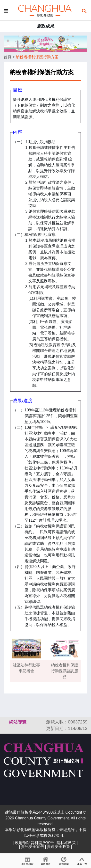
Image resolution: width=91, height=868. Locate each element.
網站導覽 (18, 722)
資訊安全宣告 (33, 847)
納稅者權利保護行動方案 (37, 57)
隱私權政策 (66, 843)
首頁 (8, 57)
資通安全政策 (58, 847)
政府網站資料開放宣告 (34, 843)
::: (6, 722)
